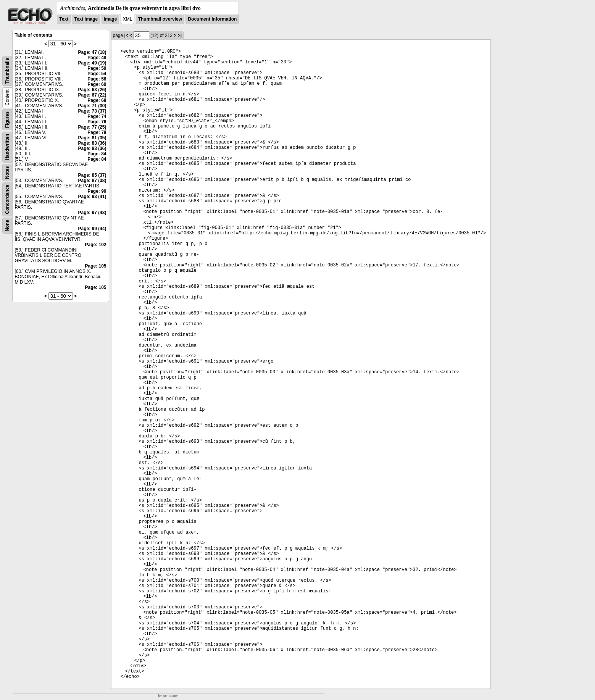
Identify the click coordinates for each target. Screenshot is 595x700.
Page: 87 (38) (92, 181)
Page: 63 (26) (92, 90)
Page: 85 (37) (92, 175)
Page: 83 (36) (92, 143)
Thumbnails (7, 71)
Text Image (86, 19)
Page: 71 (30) (92, 106)
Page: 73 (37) (92, 111)
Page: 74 (97, 116)
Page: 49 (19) (92, 63)
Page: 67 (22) (92, 95)
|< (126, 35)
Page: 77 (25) (92, 127)
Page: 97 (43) (92, 213)
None (7, 226)
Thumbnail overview (160, 19)
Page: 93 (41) (92, 197)
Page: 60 (97, 84)
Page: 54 (97, 74)
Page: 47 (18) (92, 52)
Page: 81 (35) (92, 138)
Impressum (168, 696)
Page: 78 (97, 132)
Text (64, 19)
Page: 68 (97, 100)
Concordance (7, 199)
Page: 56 (97, 79)
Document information (212, 19)
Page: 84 (97, 154)
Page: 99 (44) (92, 229)
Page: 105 (95, 266)
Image (110, 19)
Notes (7, 172)
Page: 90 (97, 191)
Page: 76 (97, 122)
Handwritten (7, 147)
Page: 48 (97, 58)
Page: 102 (95, 245)
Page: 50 (97, 68)
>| (180, 35)
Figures (7, 120)
